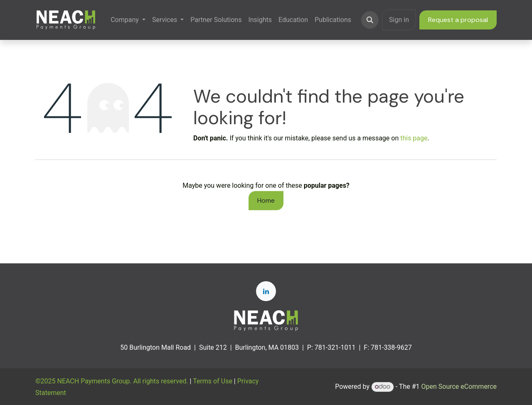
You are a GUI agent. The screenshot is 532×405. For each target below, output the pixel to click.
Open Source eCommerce (459, 387)
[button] (370, 20)
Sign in (399, 20)
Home (266, 200)
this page (414, 138)
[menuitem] (128, 20)
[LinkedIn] (266, 291)
